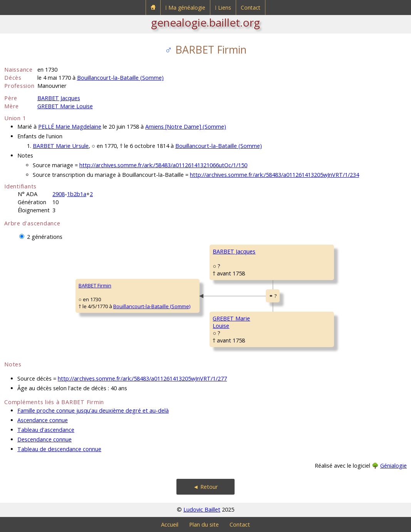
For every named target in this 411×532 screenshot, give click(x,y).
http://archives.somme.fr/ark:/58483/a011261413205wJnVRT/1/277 (142, 378)
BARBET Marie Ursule (61, 146)
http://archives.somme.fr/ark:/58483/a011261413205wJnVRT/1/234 (274, 175)
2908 (59, 194)
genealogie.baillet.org (205, 22)
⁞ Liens (223, 8)
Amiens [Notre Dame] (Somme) (186, 127)
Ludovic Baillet (202, 509)
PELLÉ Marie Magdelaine (70, 127)
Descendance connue (44, 439)
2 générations (45, 237)
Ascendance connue (43, 420)
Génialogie (393, 466)
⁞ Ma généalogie (185, 8)
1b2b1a (77, 194)
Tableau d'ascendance (46, 430)
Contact (251, 8)
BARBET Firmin (95, 285)
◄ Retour (205, 487)
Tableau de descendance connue (59, 449)
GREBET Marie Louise (65, 106)
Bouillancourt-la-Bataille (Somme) (120, 78)
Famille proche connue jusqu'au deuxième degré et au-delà (93, 410)
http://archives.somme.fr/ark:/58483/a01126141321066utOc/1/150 (163, 165)
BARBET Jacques (59, 98)
